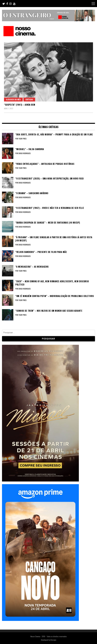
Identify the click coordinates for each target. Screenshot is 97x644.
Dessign (53, 640)
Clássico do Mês (13, 99)
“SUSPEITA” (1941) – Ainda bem (20, 105)
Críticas (29, 99)
